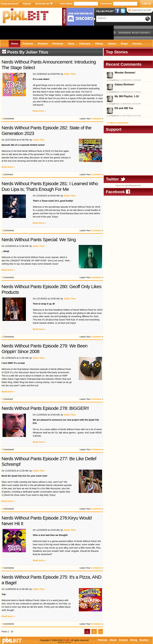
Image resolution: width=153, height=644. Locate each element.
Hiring (134, 640)
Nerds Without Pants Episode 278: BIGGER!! (45, 408)
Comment (96, 119)
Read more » (39, 111)
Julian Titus (37, 52)
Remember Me (42, 4)
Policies (103, 640)
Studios (144, 640)
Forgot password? (10, 4)
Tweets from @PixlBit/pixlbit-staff (128, 185)
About (113, 640)
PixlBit (26, 17)
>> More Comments (118, 123)
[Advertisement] (57, 33)
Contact (123, 640)
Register (27, 4)
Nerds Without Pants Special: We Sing (39, 240)
